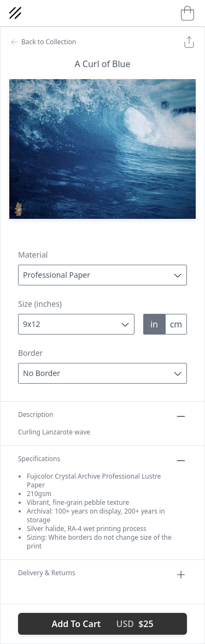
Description (102, 416)
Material (33, 255)
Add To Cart (102, 624)
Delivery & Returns (102, 575)
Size (40, 304)
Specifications (102, 461)
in (154, 324)
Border (30, 353)
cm (176, 324)
